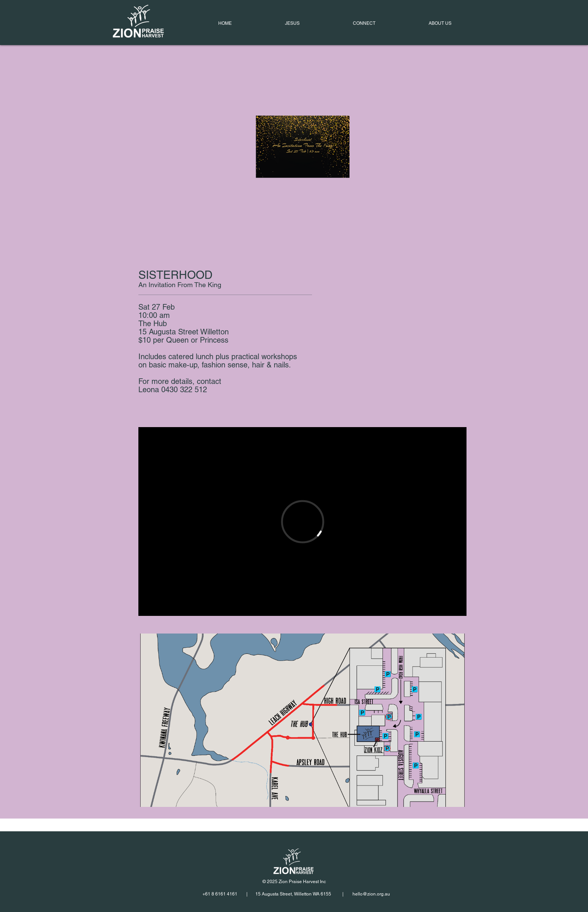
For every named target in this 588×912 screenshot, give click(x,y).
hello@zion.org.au (371, 894)
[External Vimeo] (302, 521)
